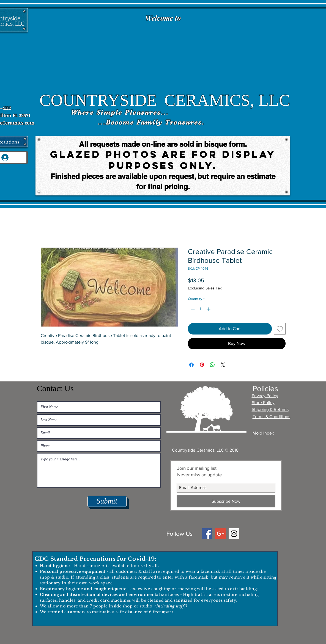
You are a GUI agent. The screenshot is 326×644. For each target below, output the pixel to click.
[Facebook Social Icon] (207, 534)
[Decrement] (192, 309)
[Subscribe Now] (226, 501)
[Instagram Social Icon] (234, 534)
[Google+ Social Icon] (220, 534)
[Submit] (107, 501)
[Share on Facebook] (191, 365)
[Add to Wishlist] (280, 329)
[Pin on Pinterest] (202, 365)
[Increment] (209, 309)
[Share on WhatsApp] (212, 365)
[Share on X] (223, 365)
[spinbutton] (201, 309)
